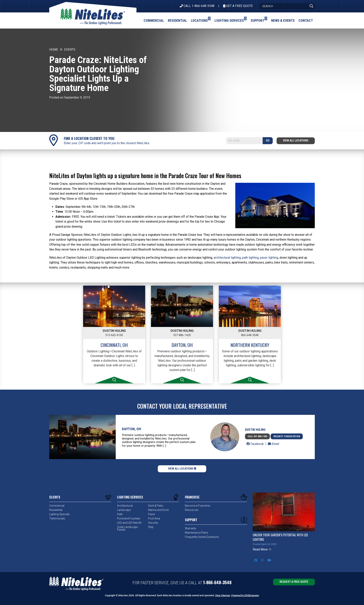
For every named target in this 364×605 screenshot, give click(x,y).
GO (268, 141)
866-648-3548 (250, 335)
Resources (192, 510)
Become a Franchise (198, 506)
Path (120, 514)
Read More (262, 549)
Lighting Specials (60, 514)
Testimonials (57, 518)
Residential (56, 510)
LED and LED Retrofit (129, 523)
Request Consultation (287, 436)
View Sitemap (223, 595)
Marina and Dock (158, 510)
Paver (152, 514)
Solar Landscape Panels (127, 528)
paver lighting (269, 258)
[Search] (287, 6)
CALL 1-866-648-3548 (197, 6)
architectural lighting (227, 258)
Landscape (124, 510)
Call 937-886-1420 (257, 436)
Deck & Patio (156, 506)
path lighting (250, 258)
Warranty (191, 528)
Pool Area (154, 518)
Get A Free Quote (238, 6)
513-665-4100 (114, 335)
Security (153, 523)
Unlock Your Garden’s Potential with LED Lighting (280, 537)
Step (151, 527)
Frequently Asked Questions (202, 537)
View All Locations (296, 141)
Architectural (125, 506)
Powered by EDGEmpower (245, 595)
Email (273, 444)
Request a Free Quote (294, 582)
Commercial (57, 506)
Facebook (256, 444)
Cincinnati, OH (114, 345)
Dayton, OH (182, 345)
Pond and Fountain (129, 518)
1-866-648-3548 (217, 582)
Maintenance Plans (197, 533)
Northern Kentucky (250, 345)
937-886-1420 (182, 335)
